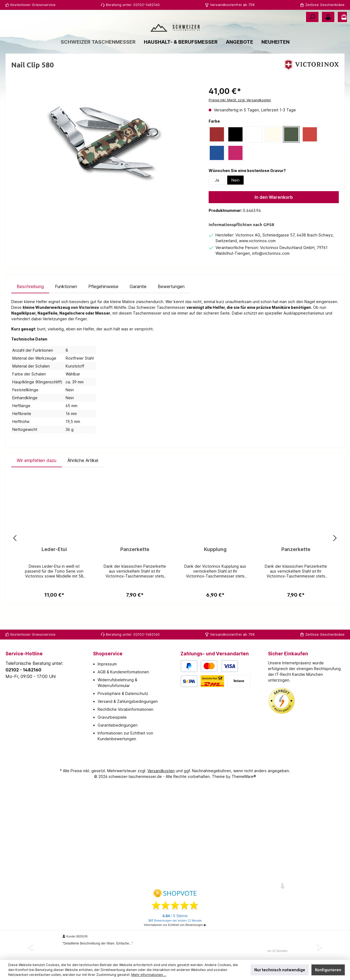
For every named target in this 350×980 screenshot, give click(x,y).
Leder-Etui (54, 569)
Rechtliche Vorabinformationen (126, 709)
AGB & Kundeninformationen (123, 672)
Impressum (107, 664)
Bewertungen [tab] (171, 307)
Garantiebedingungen (118, 725)
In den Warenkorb (274, 217)
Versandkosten (161, 771)
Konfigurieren (328, 970)
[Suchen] (312, 17)
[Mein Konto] (328, 17)
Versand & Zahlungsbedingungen (128, 701)
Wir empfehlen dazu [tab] (37, 481)
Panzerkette (135, 569)
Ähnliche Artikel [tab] (83, 481)
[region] (104, 164)
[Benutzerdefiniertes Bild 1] (282, 701)
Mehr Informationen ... (149, 975)
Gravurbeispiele (112, 717)
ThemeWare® (244, 776)
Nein (235, 200)
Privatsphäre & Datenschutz (123, 693)
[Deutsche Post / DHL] (212, 681)
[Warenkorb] (342, 17)
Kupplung (215, 569)
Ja (217, 200)
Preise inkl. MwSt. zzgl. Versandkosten (240, 120)
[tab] (30, 307)
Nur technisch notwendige (280, 970)
